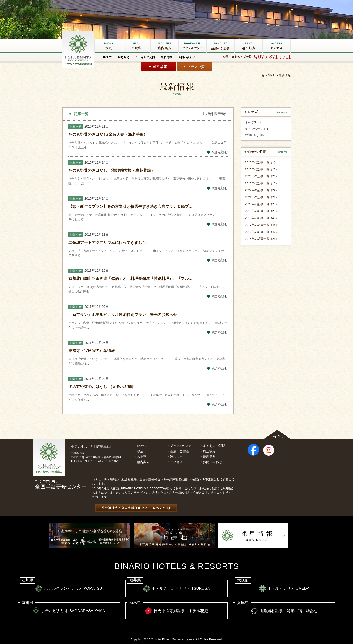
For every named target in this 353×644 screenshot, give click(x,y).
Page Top (277, 434)
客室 (108, 46)
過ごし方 (248, 46)
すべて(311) (253, 122)
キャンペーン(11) (256, 129)
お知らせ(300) (254, 135)
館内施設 (164, 46)
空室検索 (159, 66)
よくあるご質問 (144, 57)
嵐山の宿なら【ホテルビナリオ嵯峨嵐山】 (79, 49)
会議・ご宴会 (220, 46)
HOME (106, 57)
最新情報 (166, 57)
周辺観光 (123, 57)
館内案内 (143, 462)
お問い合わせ (186, 57)
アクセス (276, 46)
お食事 (136, 46)
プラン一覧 (194, 66)
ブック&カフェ (192, 46)
